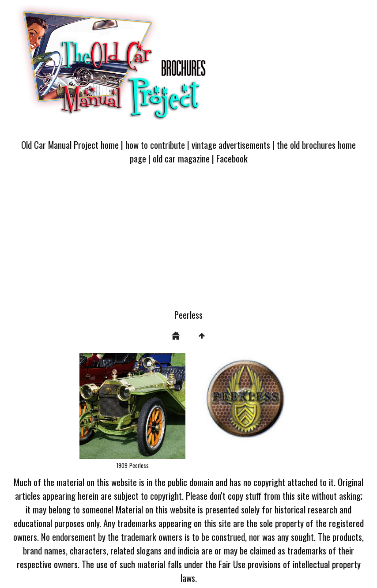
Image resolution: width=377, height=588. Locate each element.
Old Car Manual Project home (70, 145)
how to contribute (155, 145)
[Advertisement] (188, 242)
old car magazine (181, 158)
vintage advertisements (231, 145)
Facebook (232, 158)
